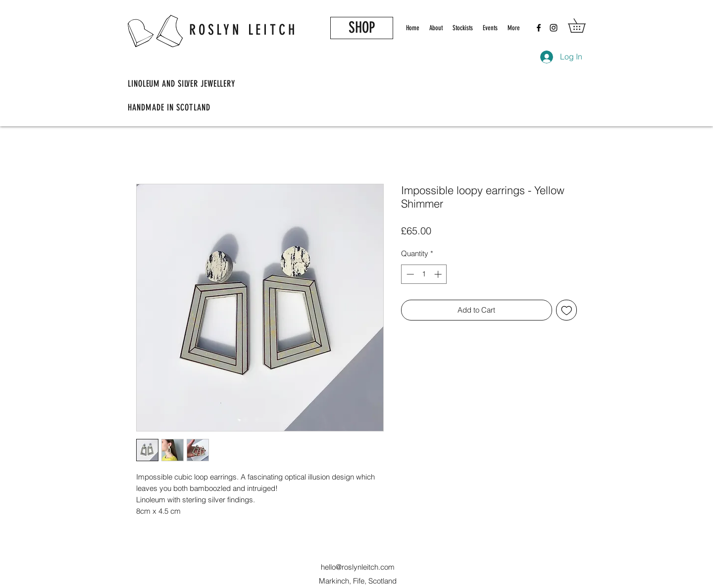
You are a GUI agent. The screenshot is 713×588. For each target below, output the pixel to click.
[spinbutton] (424, 274)
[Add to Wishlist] (567, 310)
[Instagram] (554, 28)
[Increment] (439, 274)
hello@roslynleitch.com (358, 567)
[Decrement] (409, 274)
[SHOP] (362, 28)
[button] (584, 26)
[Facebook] (539, 28)
